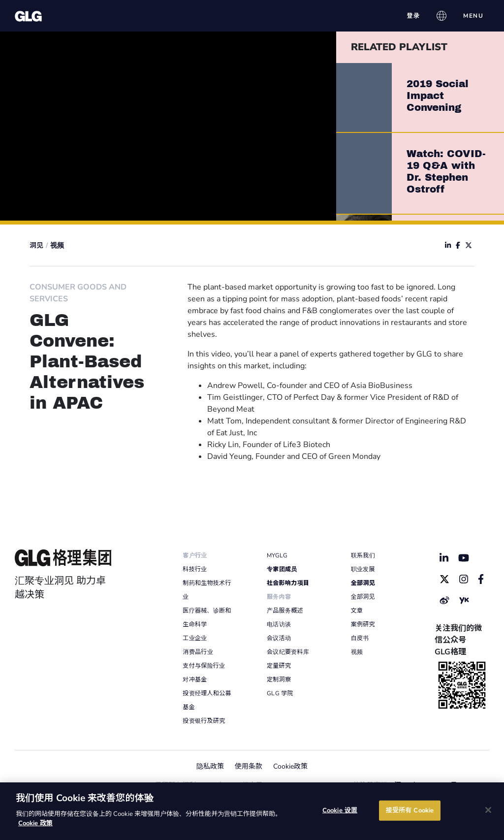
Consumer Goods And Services (78, 293)
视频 (57, 245)
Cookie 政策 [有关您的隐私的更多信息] (35, 823)
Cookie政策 (290, 766)
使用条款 (249, 766)
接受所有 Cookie (410, 810)
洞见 (36, 245)
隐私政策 (210, 766)
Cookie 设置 (340, 810)
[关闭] (488, 810)
